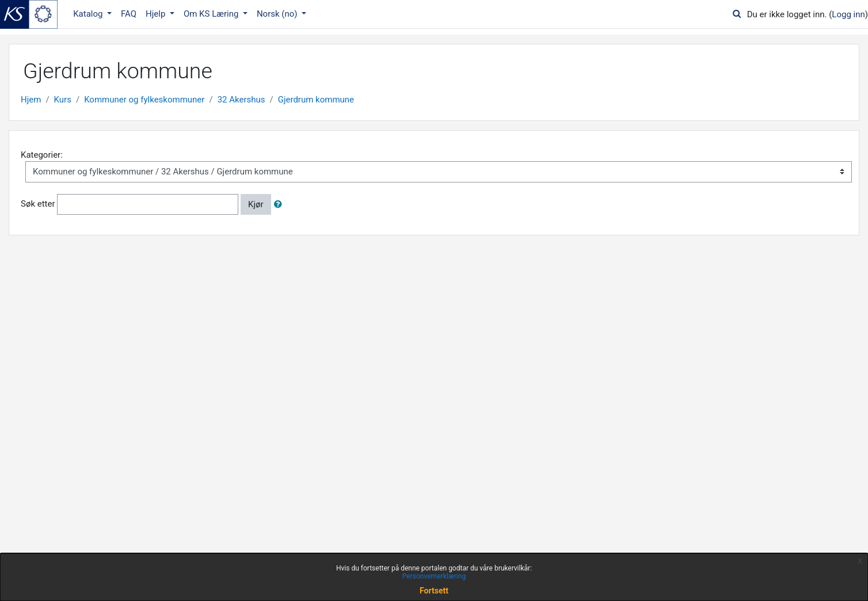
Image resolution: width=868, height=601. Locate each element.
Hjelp (157, 14)
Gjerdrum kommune (316, 100)
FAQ (129, 14)
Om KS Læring (212, 14)
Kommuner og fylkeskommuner (144, 100)
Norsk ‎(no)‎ (278, 14)
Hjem (31, 100)
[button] (280, 205)
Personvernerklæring (434, 576)
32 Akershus (241, 100)
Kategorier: (42, 155)
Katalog (89, 14)
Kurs (63, 100)
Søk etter (38, 204)
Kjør (256, 204)
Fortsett (434, 591)
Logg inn (848, 14)
